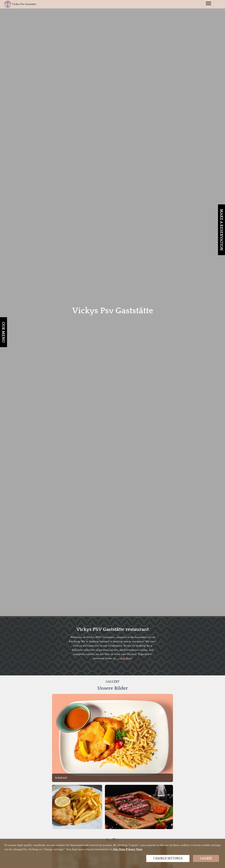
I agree (206, 858)
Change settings (168, 858)
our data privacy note (127, 849)
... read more (124, 658)
